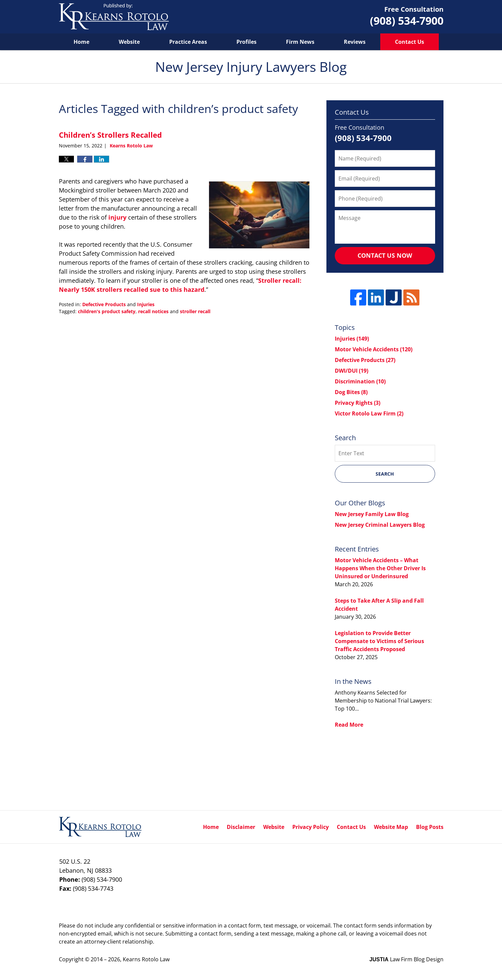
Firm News (300, 42)
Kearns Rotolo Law (146, 959)
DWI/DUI (352, 371)
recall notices (153, 311)
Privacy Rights (358, 403)
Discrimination (360, 381)
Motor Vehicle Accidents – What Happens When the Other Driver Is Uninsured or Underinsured (380, 568)
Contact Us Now (385, 255)
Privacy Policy (311, 827)
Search (385, 474)
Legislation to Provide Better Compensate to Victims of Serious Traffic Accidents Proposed (379, 641)
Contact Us (410, 42)
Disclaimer (241, 827)
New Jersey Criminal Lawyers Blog (380, 525)
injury (117, 217)
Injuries (146, 304)
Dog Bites (351, 392)
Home (81, 42)
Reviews (355, 42)
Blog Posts (430, 827)
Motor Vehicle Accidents (374, 349)
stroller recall (195, 311)
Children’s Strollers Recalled (110, 135)
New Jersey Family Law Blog (372, 514)
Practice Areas (188, 42)
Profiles (246, 42)
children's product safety (107, 311)
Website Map (391, 827)
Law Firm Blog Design (407, 959)
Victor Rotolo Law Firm (369, 413)
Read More (349, 725)
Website (129, 42)
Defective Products (104, 304)
